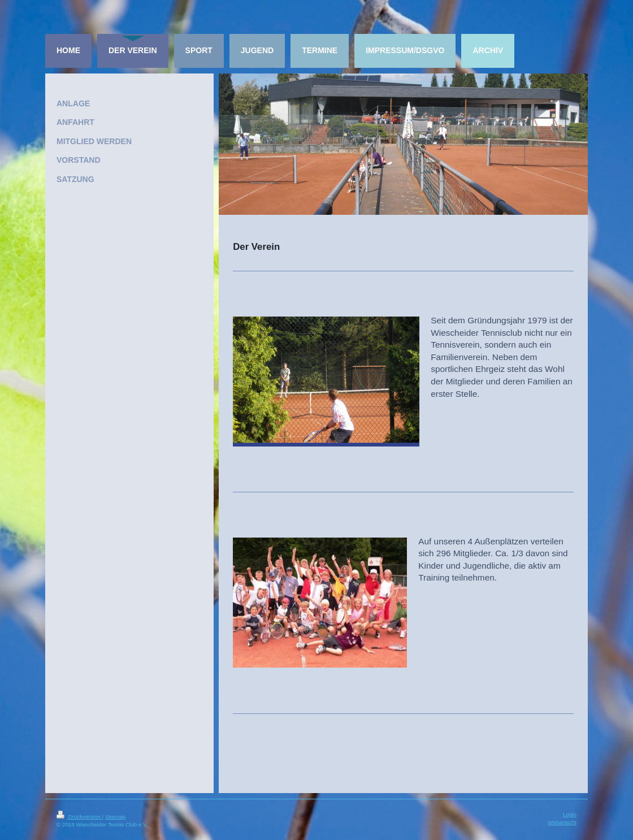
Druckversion (79, 817)
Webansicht (562, 822)
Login (570, 814)
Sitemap (115, 817)
